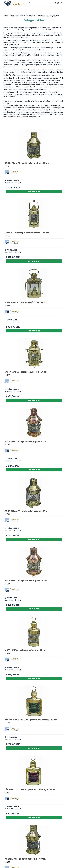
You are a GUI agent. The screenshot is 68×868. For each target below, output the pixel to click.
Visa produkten (34, 191)
